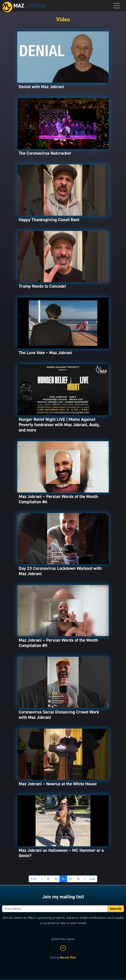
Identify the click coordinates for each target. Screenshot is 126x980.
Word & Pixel (68, 958)
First (34, 879)
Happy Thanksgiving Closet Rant (49, 220)
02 (48, 879)
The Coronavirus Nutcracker (45, 153)
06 (78, 879)
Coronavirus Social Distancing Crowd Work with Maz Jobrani (59, 715)
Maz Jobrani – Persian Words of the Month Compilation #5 (58, 643)
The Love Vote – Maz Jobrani (45, 353)
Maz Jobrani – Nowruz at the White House (58, 784)
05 (71, 879)
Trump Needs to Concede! (42, 286)
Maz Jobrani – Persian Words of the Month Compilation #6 (58, 499)
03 (56, 879)
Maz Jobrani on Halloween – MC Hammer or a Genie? (61, 853)
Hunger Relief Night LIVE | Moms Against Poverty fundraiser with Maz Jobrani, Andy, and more (59, 425)
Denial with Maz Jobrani (41, 87)
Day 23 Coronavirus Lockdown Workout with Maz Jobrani (60, 571)
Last (92, 879)
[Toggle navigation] (117, 6)
